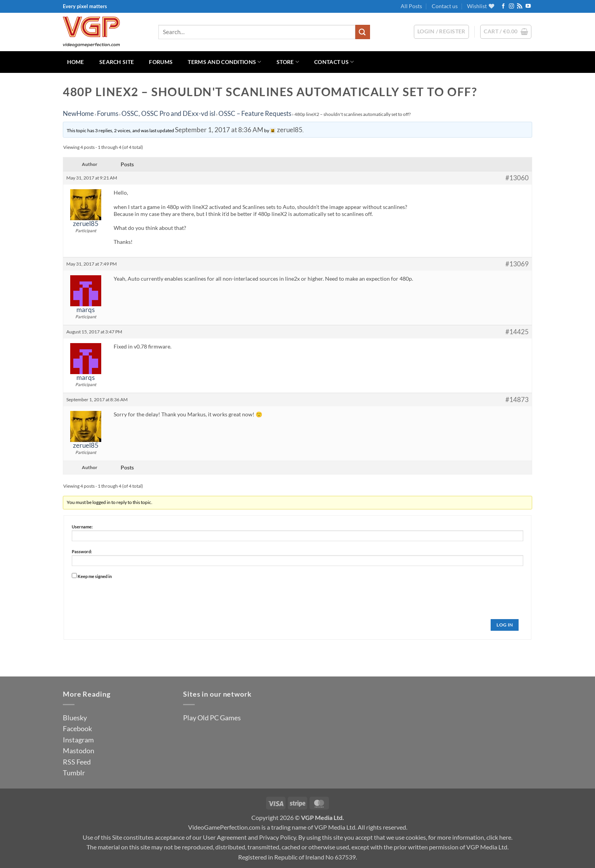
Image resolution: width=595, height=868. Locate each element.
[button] (506, 32)
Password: (82, 551)
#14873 (517, 400)
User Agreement (225, 837)
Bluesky (75, 718)
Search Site (117, 62)
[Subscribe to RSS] (520, 6)
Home (76, 62)
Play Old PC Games (212, 718)
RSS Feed (77, 762)
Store (288, 62)
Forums (161, 62)
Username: (82, 527)
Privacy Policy (278, 837)
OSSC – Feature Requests (255, 113)
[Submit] (363, 32)
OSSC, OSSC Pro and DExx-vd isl (168, 113)
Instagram (78, 740)
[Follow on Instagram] (511, 6)
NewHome (78, 113)
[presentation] (131, 596)
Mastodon (79, 751)
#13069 (517, 264)
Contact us (445, 6)
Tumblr (74, 773)
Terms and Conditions (224, 62)
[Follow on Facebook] (503, 6)
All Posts (411, 6)
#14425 (517, 332)
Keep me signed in (95, 576)
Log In (505, 625)
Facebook (77, 728)
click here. (499, 837)
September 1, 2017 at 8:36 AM (219, 130)
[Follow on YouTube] (528, 6)
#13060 (517, 178)
